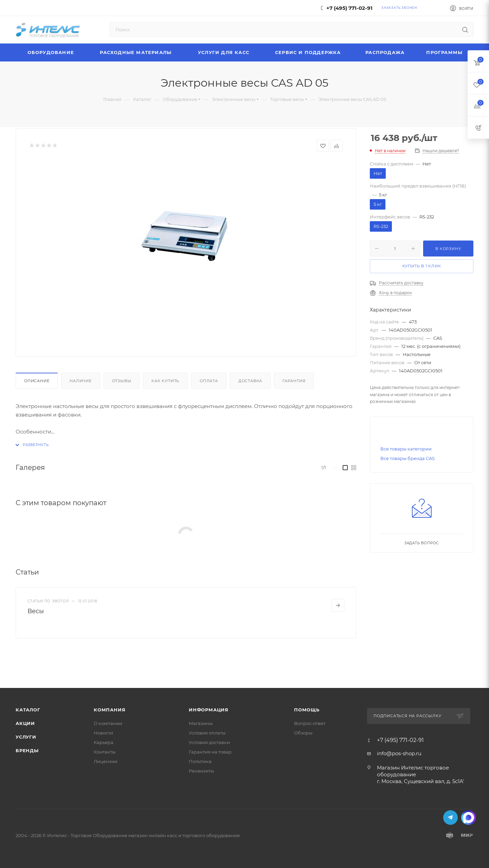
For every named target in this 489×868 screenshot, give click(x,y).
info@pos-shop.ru (399, 753)
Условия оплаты (207, 733)
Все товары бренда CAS (407, 458)
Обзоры (303, 733)
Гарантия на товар (210, 752)
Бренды (27, 750)
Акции (25, 723)
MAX (468, 818)
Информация (209, 710)
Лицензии (106, 761)
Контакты (105, 752)
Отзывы (122, 381)
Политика (200, 761)
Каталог (28, 710)
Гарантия (294, 381)
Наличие (81, 381)
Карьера (104, 742)
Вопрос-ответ (310, 723)
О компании (108, 723)
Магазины (201, 723)
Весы (36, 611)
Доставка (250, 381)
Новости (103, 733)
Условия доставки (209, 742)
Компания (110, 710)
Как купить (165, 381)
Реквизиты (201, 771)
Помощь (307, 710)
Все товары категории (406, 449)
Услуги (26, 737)
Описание (37, 381)
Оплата (209, 381)
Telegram (450, 818)
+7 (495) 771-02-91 (349, 8)
